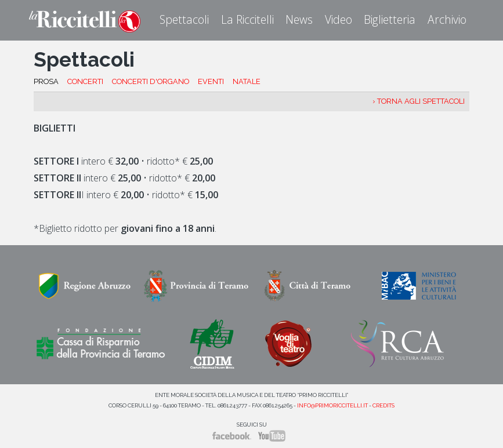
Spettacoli (184, 19)
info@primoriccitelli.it (332, 405)
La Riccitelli (247, 19)
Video (339, 19)
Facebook (232, 436)
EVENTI (211, 81)
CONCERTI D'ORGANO (151, 81)
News (299, 19)
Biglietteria (390, 19)
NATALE (247, 81)
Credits (383, 405)
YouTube (272, 436)
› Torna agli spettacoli (419, 101)
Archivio (447, 19)
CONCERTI (85, 81)
